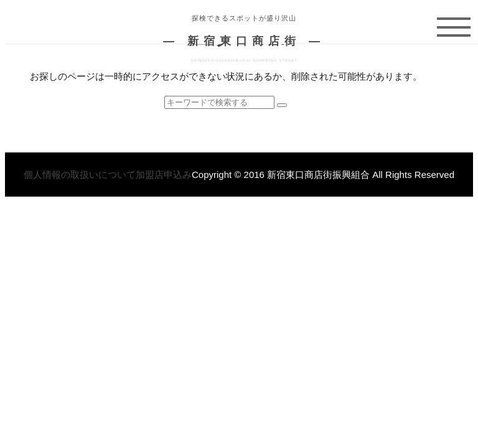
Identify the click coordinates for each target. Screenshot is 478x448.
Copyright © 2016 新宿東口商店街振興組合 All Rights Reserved (323, 175)
